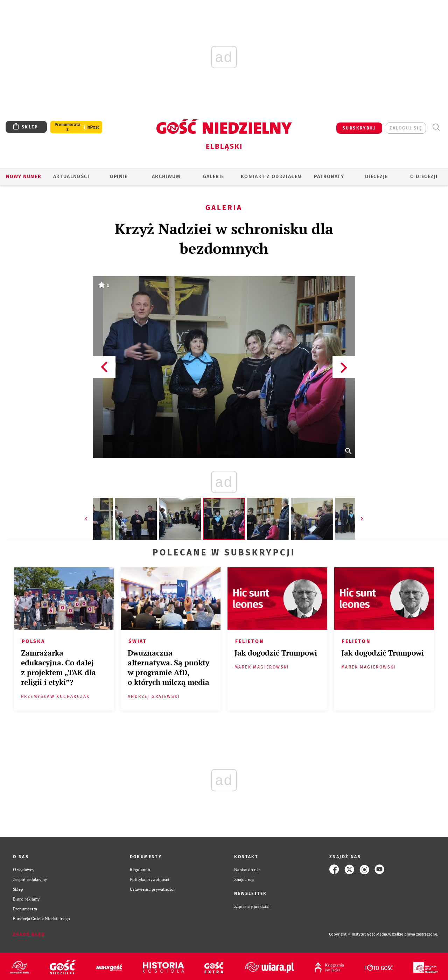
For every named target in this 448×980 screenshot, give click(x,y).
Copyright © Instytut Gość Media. (359, 934)
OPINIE (119, 177)
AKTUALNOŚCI (71, 177)
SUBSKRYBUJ (359, 128)
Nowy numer (24, 177)
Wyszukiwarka (436, 127)
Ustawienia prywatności (152, 889)
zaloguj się (406, 128)
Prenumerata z (68, 127)
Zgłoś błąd (29, 934)
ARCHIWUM (166, 177)
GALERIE (214, 177)
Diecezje (376, 177)
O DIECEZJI (424, 177)
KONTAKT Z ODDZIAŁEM (271, 177)
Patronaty (329, 177)
